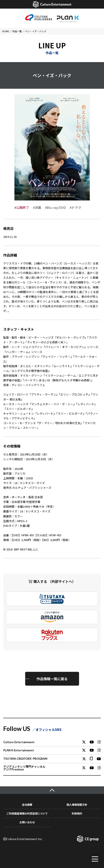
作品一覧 (17, 31)
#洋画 (37, 207)
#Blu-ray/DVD (55, 207)
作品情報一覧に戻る (52, 679)
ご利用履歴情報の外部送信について (27, 813)
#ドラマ (75, 207)
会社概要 (27, 805)
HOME (6, 31)
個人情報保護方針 (77, 805)
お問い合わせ (27, 822)
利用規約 (77, 813)
